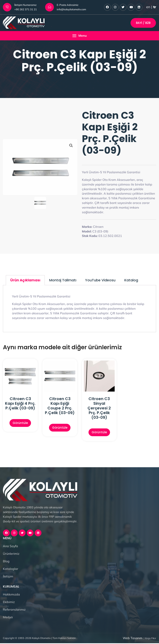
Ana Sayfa (11, 547)
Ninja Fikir (150, 639)
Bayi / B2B (143, 23)
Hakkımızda (11, 595)
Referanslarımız (14, 610)
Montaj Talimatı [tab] (63, 280)
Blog (6, 562)
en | (151, 7)
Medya (8, 618)
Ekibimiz (9, 603)
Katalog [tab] (131, 280)
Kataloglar (11, 569)
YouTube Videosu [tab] (100, 280)
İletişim (8, 577)
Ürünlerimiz (11, 554)
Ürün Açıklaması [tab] (25, 280)
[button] (79, 36)
